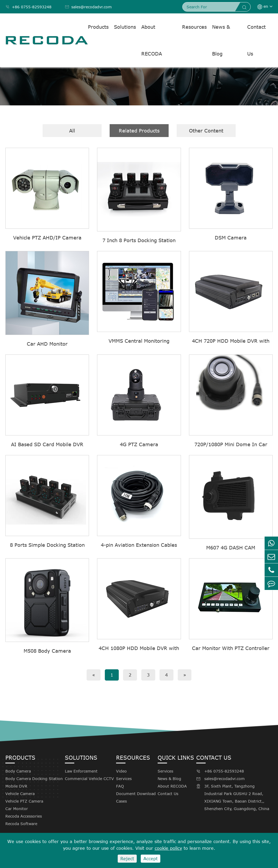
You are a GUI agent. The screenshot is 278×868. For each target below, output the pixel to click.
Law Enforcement (81, 771)
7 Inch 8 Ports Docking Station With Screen (139, 241)
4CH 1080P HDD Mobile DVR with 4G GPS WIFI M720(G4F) (139, 649)
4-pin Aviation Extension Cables (139, 545)
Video (121, 771)
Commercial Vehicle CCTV (89, 779)
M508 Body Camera (47, 651)
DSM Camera (231, 238)
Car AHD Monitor (47, 344)
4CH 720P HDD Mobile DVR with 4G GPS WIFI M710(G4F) (231, 341)
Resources (194, 27)
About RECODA (152, 40)
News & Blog (221, 40)
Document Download (136, 794)
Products (98, 27)
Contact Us (256, 40)
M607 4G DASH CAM (231, 548)
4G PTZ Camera (139, 444)
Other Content (206, 131)
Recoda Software (21, 824)
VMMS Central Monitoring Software (139, 341)
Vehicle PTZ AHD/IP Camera (47, 238)
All (72, 131)
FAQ (120, 786)
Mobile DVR (16, 786)
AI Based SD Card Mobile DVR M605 (47, 445)
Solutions (125, 27)
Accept (151, 859)
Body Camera (18, 771)
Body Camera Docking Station (34, 779)
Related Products (139, 131)
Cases (121, 801)
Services (124, 779)
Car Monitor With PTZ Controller (231, 648)
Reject (127, 859)
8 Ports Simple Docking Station (47, 545)
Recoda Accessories (24, 816)
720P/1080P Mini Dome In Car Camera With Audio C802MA (231, 445)
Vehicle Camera (20, 794)
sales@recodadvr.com (88, 7)
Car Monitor (17, 809)
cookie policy (168, 848)
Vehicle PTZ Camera (24, 801)
